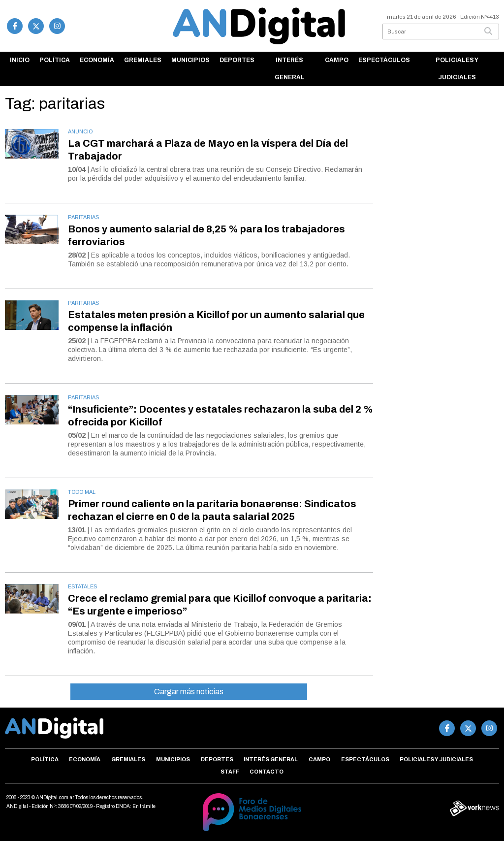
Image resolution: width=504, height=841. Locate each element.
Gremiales (143, 60)
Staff (230, 772)
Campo (337, 60)
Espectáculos (384, 60)
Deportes (237, 60)
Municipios (190, 60)
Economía (97, 60)
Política (55, 60)
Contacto (267, 772)
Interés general (290, 69)
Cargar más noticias (189, 692)
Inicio (20, 60)
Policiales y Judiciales (457, 69)
